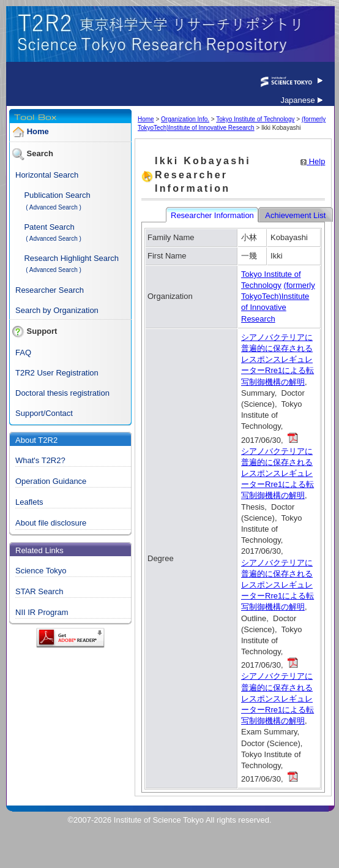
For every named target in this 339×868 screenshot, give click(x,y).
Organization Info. (185, 119)
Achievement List (296, 215)
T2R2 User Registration (57, 373)
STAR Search (39, 591)
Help (313, 161)
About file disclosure (51, 523)
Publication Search (57, 195)
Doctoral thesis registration (62, 393)
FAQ (23, 353)
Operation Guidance (51, 481)
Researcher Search (50, 290)
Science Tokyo (41, 571)
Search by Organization (57, 310)
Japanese (301, 100)
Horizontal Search (47, 175)
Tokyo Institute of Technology (255, 119)
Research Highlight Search (71, 258)
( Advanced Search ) (54, 207)
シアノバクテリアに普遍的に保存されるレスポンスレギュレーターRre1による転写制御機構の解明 (278, 360)
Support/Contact (44, 413)
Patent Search (49, 227)
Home (38, 132)
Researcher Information (213, 215)
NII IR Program (42, 612)
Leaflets (29, 502)
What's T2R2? (40, 460)
